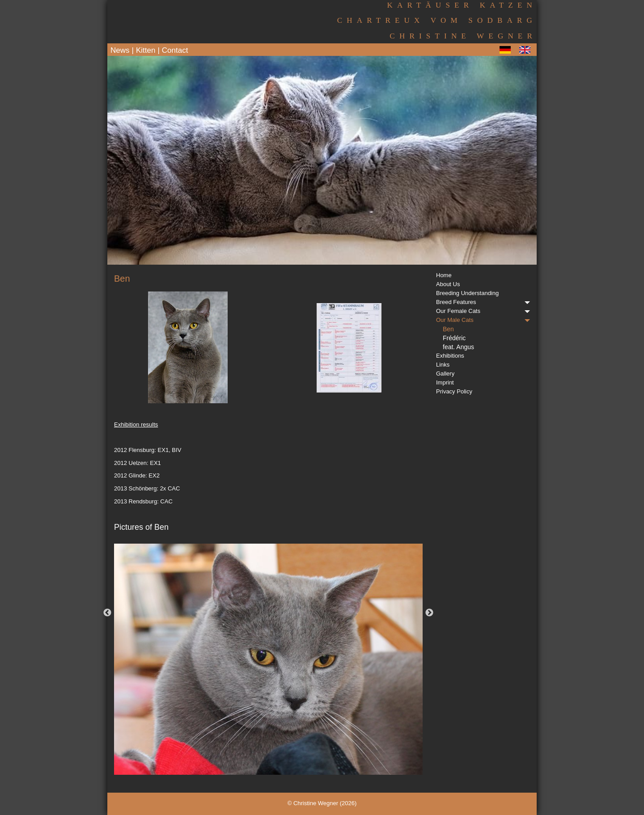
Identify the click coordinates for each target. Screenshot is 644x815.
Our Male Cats (483, 320)
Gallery (445, 374)
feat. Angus (458, 347)
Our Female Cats (483, 311)
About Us (448, 284)
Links (443, 365)
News (120, 50)
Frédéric (454, 338)
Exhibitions (450, 356)
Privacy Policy (454, 391)
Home (444, 275)
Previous (107, 613)
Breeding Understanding (467, 293)
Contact (175, 50)
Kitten (146, 50)
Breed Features (483, 302)
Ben (448, 329)
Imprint (445, 382)
